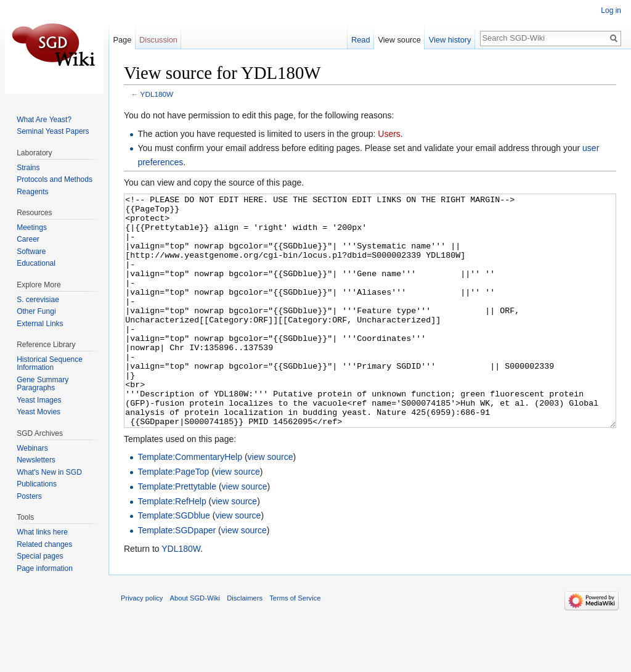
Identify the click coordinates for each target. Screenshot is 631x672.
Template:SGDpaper (177, 576)
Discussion (158, 40)
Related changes (44, 544)
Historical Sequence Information (50, 364)
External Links (40, 324)
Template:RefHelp (172, 547)
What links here (42, 532)
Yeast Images (39, 400)
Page (122, 40)
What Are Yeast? (44, 120)
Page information (45, 568)
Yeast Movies (39, 412)
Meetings (32, 227)
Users (389, 134)
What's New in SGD (49, 472)
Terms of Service (295, 644)
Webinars (32, 448)
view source (271, 503)
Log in (611, 10)
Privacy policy (142, 644)
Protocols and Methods (55, 179)
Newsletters (36, 460)
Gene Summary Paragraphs (43, 384)
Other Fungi (36, 311)
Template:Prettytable (177, 533)
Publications (37, 484)
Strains (28, 168)
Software (31, 252)
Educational (36, 263)
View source (399, 40)
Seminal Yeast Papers (53, 131)
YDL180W (157, 94)
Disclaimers (245, 644)
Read (361, 40)
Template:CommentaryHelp (190, 503)
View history (450, 40)
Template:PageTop (173, 518)
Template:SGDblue (174, 562)
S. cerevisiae (38, 300)
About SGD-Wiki (195, 644)
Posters (29, 496)
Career (28, 239)
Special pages (40, 556)
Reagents (32, 192)
